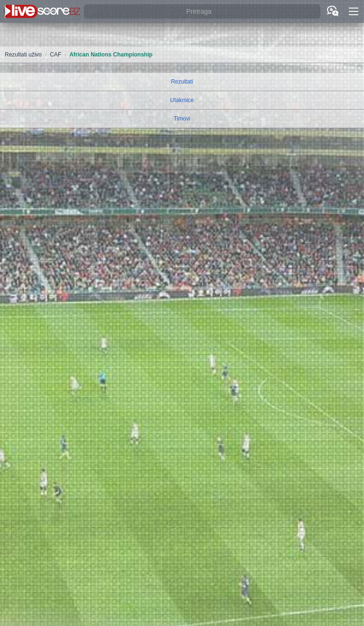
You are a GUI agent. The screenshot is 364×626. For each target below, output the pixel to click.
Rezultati (182, 82)
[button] (354, 11)
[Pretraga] (202, 12)
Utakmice (182, 100)
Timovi (182, 119)
